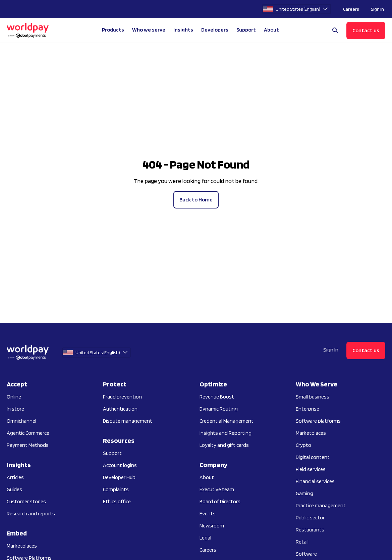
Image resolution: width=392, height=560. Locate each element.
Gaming (304, 493)
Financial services (315, 481)
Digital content (313, 457)
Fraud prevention (122, 397)
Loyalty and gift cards (224, 445)
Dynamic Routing (219, 409)
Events (208, 514)
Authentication (120, 409)
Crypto (303, 445)
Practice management (321, 505)
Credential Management (227, 421)
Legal (205, 538)
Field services (311, 469)
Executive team (217, 489)
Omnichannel (21, 421)
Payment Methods (28, 445)
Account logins (120, 465)
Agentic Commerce (28, 433)
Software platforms (318, 421)
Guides (14, 489)
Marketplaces (22, 546)
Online (14, 397)
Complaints (116, 489)
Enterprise (307, 409)
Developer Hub (119, 477)
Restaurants (310, 530)
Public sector (310, 518)
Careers (351, 9)
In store (15, 409)
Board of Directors (220, 501)
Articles (15, 477)
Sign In (377, 9)
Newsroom (212, 526)
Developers (215, 30)
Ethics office (117, 501)
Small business (313, 397)
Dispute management (128, 421)
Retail (302, 542)
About (207, 477)
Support (246, 30)
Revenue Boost (217, 397)
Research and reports (31, 514)
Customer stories (26, 501)
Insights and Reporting (226, 433)
